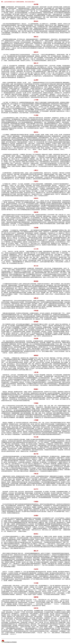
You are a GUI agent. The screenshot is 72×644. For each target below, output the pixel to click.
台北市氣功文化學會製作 (9, 642)
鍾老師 (3, 7)
